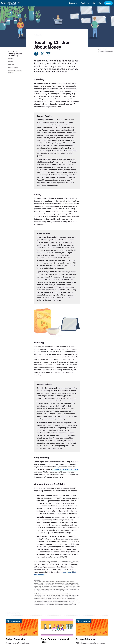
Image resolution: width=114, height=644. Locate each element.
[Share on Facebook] (36, 54)
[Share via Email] (48, 54)
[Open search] (93, 3)
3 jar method (57, 469)
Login (108, 3)
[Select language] (99, 3)
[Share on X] (42, 54)
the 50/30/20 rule (71, 469)
